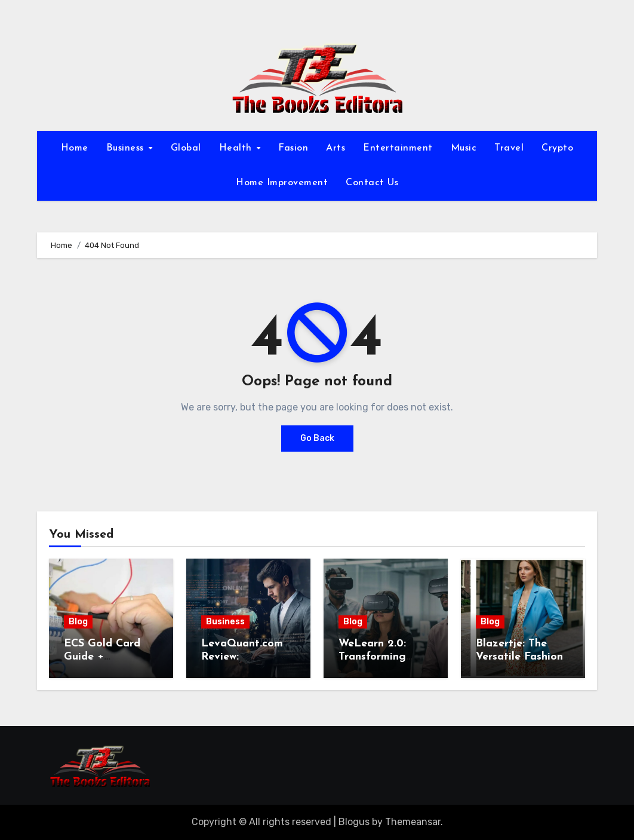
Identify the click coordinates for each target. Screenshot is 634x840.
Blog (78, 622)
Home (75, 148)
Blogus (354, 822)
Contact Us (372, 183)
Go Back (317, 438)
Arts (336, 148)
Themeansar (413, 822)
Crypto (557, 148)
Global (186, 148)
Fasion (293, 148)
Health (237, 148)
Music (464, 148)
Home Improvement (282, 183)
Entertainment (398, 148)
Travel (509, 148)
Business (127, 148)
